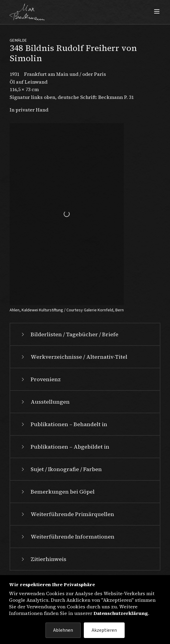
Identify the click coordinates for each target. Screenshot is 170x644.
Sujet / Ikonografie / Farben (61, 469)
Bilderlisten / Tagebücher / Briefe (69, 334)
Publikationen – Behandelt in (64, 424)
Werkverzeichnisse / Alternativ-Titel (74, 357)
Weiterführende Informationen (67, 537)
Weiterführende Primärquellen (67, 514)
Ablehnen (63, 630)
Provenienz (40, 379)
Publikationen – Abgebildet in (65, 447)
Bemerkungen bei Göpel (57, 492)
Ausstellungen (45, 402)
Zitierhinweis (43, 559)
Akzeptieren (104, 630)
